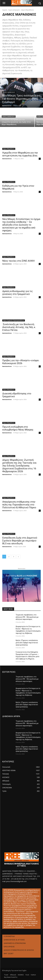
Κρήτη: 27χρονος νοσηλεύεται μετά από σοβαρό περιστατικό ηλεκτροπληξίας (27, 643)
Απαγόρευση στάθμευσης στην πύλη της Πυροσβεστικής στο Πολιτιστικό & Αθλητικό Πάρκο (19, 505)
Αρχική (5, 10)
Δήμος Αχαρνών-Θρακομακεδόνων (14, 320)
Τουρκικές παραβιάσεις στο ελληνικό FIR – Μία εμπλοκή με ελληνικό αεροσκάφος (27, 617)
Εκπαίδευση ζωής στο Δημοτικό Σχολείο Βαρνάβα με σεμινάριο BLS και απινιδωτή (20, 541)
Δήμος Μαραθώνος (9, 92)
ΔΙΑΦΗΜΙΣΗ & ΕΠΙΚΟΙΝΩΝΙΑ (15, 943)
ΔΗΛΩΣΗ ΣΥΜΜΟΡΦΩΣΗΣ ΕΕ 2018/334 (19, 950)
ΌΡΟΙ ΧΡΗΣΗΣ (9, 947)
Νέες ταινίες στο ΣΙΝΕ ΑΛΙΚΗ (18, 261)
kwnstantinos (7, 159)
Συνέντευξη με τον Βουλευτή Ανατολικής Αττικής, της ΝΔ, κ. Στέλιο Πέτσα (19, 327)
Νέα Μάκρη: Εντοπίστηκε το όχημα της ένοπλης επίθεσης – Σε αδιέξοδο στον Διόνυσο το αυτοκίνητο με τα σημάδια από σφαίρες (21, 225)
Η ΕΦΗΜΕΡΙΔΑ (9, 936)
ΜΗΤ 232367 (8, 953)
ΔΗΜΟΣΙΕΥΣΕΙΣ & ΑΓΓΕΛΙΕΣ (14, 940)
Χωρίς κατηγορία (14, 10)
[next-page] (18, 557)
